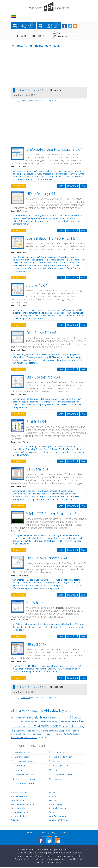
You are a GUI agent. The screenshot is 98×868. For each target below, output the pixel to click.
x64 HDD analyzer (55, 358)
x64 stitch (17, 447)
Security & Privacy (20, 813)
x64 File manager (76, 313)
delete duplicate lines (24, 738)
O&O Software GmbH (51, 177)
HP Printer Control (25, 784)
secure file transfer (55, 539)
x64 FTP (34, 497)
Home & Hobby (19, 809)
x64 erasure (33, 177)
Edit (28, 666)
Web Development (58, 816)
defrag (48, 219)
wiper (82, 628)
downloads (39, 101)
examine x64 (64, 266)
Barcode (57, 762)
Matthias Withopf (74, 216)
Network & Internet (59, 809)
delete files (29, 722)
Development (18, 801)
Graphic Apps (56, 805)
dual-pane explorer (23, 316)
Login (24, 36)
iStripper (19, 771)
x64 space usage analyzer (38, 580)
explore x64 (38, 319)
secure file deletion (64, 625)
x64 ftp (28, 542)
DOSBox (58, 780)
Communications (19, 797)
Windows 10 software (74, 316)
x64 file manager (65, 500)
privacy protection (44, 174)
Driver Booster (22, 757)
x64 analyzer (19, 358)
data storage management (69, 361)
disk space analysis (32, 361)
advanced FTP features (44, 542)
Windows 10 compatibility (47, 536)
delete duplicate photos (59, 731)
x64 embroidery (63, 453)
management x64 (31, 313)
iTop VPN (58, 771)
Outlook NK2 (51, 672)
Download (72, 187)
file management (22, 319)
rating (48, 101)
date (54, 101)
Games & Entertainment (23, 805)
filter (53, 266)
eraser (40, 628)
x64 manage (54, 311)
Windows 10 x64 (23, 753)
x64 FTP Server (65, 542)
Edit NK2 (52, 669)
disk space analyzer (22, 583)
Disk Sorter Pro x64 (43, 378)
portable (63, 263)
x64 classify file (48, 402)
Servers (53, 813)
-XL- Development (68, 628)
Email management (55, 260)
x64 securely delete (43, 172)
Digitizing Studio (34, 450)
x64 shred (36, 180)
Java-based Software (47, 491)
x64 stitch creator (29, 453)
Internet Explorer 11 (26, 775)
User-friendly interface (24, 258)
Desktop (53, 797)
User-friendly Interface (39, 494)
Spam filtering (74, 269)
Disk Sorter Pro (68, 400)
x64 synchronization (61, 494)
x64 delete (47, 180)
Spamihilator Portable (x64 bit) (52, 239)
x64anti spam (72, 260)
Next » (36, 91)
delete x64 (60, 726)
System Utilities (19, 816)
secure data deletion (73, 177)
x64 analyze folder (66, 402)
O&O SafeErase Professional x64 (54, 150)
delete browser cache (23, 216)
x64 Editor (70, 666)
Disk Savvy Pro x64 (42, 333)
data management (31, 402)
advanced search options (54, 313)
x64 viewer (18, 363)
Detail (61, 187)
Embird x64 (36, 422)
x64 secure (28, 174)
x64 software (61, 174)
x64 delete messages (47, 258)
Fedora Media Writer (62, 757)
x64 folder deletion (63, 172)
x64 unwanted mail (37, 269)
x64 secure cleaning (22, 172)
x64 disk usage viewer (23, 355)
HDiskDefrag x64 (41, 194)
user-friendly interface (32, 219)
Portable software (67, 258)
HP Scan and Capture (25, 762)
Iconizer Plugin (31, 447)
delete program (41, 722)
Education (54, 801)
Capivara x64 (37, 470)
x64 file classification (67, 405)
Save (83, 187)
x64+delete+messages (58, 718)
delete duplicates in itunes (37, 731)
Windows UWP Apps (59, 820)
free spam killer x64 (47, 263)
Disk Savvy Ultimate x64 (47, 559)
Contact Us (68, 833)
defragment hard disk (46, 216)
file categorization (36, 358)
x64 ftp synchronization (24, 491)
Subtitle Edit (21, 766)
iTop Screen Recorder (26, 780)
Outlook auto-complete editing (27, 672)
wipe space (19, 630)
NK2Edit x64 (37, 645)
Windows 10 (58, 753)
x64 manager (68, 311)
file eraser (48, 625)
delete (16, 219)
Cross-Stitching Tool (54, 450)
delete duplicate (73, 734)
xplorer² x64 (37, 286)
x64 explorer (19, 311)
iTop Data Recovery (63, 775)
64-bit (33, 263)
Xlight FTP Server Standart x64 (53, 514)
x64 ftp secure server (23, 536)
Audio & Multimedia (21, 793)
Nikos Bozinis (55, 316)
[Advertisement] (30, 69)
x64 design (46, 447)
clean (61, 216)
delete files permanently (33, 734)
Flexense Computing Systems (66, 355)
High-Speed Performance (52, 497)
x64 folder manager (36, 311)
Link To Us (30, 833)
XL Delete (35, 603)
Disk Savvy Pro (43, 355)
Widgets (15, 820)
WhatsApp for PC (61, 766)
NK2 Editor (18, 669)
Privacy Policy (49, 833)
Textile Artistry (47, 453)
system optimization (64, 222)
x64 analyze (49, 361)
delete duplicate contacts (55, 734)
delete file (30, 628)
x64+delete (16, 718)
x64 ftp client (34, 500)
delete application (62, 722)
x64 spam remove (56, 269)
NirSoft (36, 666)
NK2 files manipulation (69, 669)
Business (53, 793)
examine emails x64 (22, 272)
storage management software (68, 580)
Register (41, 36)
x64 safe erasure (21, 180)
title (32, 101)
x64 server (71, 539)
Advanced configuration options (28, 260)
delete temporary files (42, 222)
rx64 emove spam (29, 266)
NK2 (79, 666)
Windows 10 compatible (64, 219)
